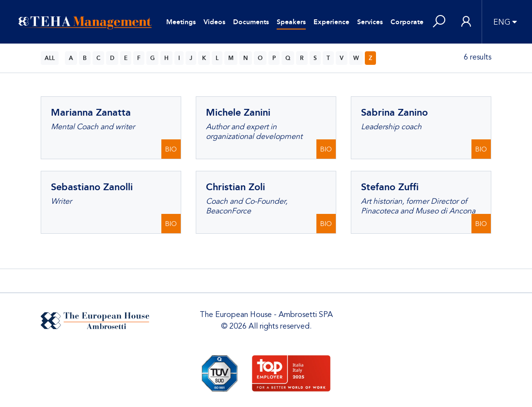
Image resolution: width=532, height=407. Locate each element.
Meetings (181, 22)
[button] (439, 22)
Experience (331, 22)
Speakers (291, 22)
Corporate (407, 22)
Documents (251, 22)
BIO (171, 149)
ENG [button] (502, 22)
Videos (214, 22)
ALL (50, 58)
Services (370, 22)
